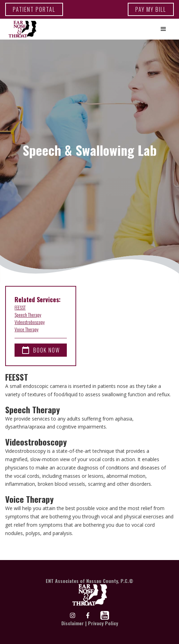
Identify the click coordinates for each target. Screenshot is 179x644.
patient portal (34, 9)
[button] (163, 29)
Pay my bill (151, 9)
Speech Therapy (28, 315)
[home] (21, 29)
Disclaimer (73, 623)
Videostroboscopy (30, 322)
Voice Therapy (26, 329)
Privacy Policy (103, 623)
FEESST (20, 307)
